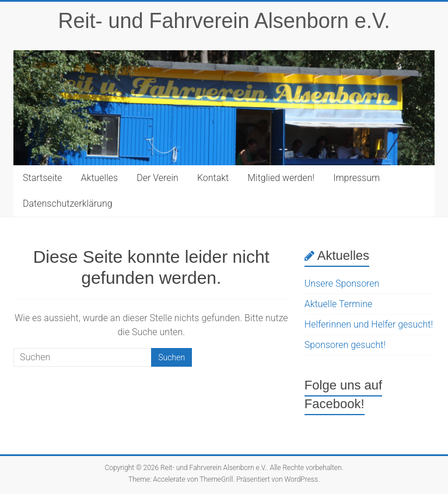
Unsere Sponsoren (342, 283)
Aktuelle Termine (338, 304)
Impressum (356, 178)
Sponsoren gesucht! (345, 345)
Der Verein (157, 178)
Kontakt (213, 178)
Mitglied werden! (281, 178)
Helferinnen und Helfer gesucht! (369, 324)
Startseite (43, 178)
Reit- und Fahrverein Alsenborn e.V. (224, 21)
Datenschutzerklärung (68, 203)
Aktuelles (100, 178)
